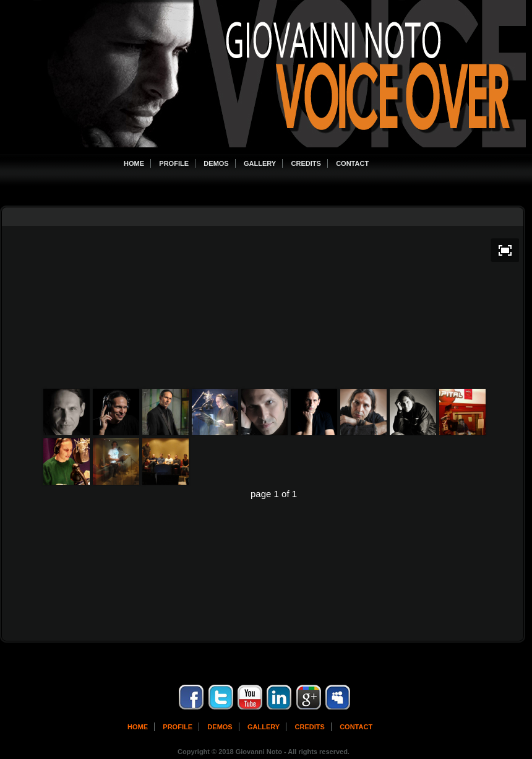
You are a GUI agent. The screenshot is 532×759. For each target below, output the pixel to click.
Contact (352, 163)
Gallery (260, 163)
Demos (216, 163)
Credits (306, 163)
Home (134, 163)
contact (356, 727)
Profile (174, 163)
